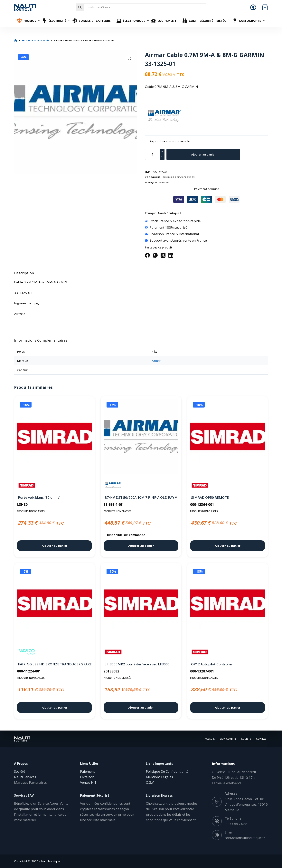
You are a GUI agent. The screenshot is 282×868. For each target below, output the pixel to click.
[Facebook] (147, 255)
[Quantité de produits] (155, 154)
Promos (29, 21)
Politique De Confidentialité (167, 771)
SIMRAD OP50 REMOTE (210, 497)
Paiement (87, 771)
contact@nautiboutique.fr (245, 838)
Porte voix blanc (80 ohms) (39, 497)
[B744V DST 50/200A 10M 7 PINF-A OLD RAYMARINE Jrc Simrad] (141, 437)
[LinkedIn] (171, 255)
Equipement (166, 21)
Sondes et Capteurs (94, 21)
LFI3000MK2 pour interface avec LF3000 (137, 664)
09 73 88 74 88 (236, 824)
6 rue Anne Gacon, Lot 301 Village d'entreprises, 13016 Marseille (246, 804)
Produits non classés (179, 177)
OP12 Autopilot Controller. (212, 664)
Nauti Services (25, 777)
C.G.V (150, 782)
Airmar (164, 182)
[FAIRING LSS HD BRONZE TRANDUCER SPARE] (54, 604)
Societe (246, 739)
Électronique (133, 21)
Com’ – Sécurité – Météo (207, 21)
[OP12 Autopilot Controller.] (228, 604)
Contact (262, 739)
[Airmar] (152, 116)
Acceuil (210, 739)
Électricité (57, 21)
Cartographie (249, 21)
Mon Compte (228, 739)
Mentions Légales (159, 777)
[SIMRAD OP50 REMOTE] (228, 437)
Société (20, 771)
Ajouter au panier (203, 154)
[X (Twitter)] (163, 255)
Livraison (87, 777)
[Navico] (27, 652)
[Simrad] (27, 485)
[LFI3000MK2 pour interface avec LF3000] (141, 604)
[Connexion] (253, 7)
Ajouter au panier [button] (55, 546)
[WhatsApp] (155, 255)
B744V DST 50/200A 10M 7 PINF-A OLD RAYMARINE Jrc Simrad (141, 497)
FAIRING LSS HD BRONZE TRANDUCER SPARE (54, 664)
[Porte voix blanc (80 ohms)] (54, 437)
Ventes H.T (88, 782)
